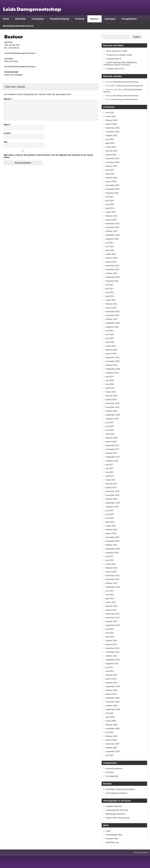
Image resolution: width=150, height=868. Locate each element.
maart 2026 (111, 116)
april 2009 (110, 717)
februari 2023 (112, 216)
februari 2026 (112, 120)
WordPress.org (112, 842)
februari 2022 (112, 258)
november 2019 (113, 361)
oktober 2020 (112, 319)
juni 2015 (110, 560)
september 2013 (113, 625)
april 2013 (110, 637)
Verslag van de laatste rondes (119, 55)
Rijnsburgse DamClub (115, 814)
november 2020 (113, 315)
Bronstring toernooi (114, 768)
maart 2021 (111, 300)
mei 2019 (110, 384)
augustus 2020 (112, 327)
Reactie (8, 99)
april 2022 (110, 250)
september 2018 (113, 415)
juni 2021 (110, 289)
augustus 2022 (112, 239)
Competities (38, 19)
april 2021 (110, 296)
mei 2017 (110, 472)
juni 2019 (110, 380)
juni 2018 (110, 426)
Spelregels (110, 19)
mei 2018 (110, 430)
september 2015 (113, 549)
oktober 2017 (112, 453)
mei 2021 (110, 292)
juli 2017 (109, 465)
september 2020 (113, 323)
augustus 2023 (112, 193)
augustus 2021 (112, 281)
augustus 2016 (112, 507)
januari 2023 (111, 220)
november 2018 (113, 407)
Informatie (20, 19)
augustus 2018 (112, 419)
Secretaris (9, 58)
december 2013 (113, 614)
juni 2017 (110, 468)
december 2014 (113, 575)
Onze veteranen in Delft (117, 51)
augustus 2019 (112, 373)
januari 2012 (111, 679)
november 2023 (113, 189)
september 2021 (113, 277)
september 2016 (113, 503)
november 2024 (113, 162)
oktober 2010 (112, 683)
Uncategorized (112, 776)
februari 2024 (112, 178)
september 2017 (113, 457)
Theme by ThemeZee (141, 853)
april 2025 (110, 143)
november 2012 (113, 652)
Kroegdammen (129, 19)
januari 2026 (111, 124)
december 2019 (113, 357)
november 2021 (113, 269)
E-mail (7, 137)
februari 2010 (112, 690)
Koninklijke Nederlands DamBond (120, 789)
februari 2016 (112, 530)
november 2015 (113, 541)
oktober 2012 (112, 656)
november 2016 (113, 495)
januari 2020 (111, 354)
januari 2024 (111, 181)
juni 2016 (110, 514)
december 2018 (113, 403)
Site (6, 146)
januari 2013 (111, 644)
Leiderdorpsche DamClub (117, 810)
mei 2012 (110, 671)
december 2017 (113, 445)
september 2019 (113, 369)
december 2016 (113, 491)
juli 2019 (109, 377)
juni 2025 (110, 139)
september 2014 (113, 587)
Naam (7, 128)
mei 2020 (110, 338)
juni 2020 (110, 334)
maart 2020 (111, 346)
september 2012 (113, 660)
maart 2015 (111, 564)
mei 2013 (110, 633)
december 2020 (113, 311)
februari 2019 (112, 396)
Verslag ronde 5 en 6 (115, 69)
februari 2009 (112, 725)
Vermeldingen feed (114, 835)
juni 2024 (110, 170)
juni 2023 (110, 201)
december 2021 (113, 266)
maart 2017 (111, 480)
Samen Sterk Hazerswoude (118, 818)
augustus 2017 (112, 461)
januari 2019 (111, 399)
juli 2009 (109, 713)
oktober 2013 (112, 621)
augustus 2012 (112, 663)
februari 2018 (112, 438)
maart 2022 (111, 254)
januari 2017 (111, 487)
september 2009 (113, 709)
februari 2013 (112, 641)
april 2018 (110, 434)
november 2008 (113, 729)
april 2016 (110, 522)
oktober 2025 (112, 136)
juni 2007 (110, 755)
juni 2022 (110, 246)
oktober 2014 (112, 583)
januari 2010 (111, 694)
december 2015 (113, 537)
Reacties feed (112, 839)
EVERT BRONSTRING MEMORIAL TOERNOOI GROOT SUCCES (120, 64)
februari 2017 (112, 484)
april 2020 (110, 342)
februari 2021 (112, 304)
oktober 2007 (112, 748)
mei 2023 (110, 204)
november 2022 (113, 227)
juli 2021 (109, 285)
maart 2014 (111, 602)
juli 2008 (109, 732)
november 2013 (113, 618)
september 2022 (113, 235)
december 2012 (113, 648)
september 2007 (113, 751)
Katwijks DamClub (114, 806)
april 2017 (110, 476)
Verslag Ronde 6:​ (114, 59)
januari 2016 (111, 533)
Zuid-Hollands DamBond (116, 793)
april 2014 (110, 598)
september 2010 (113, 686)
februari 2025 (112, 151)
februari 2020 (112, 350)
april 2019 (110, 388)
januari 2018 (111, 442)
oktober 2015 (112, 545)
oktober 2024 (112, 166)
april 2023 (110, 208)
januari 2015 (111, 572)
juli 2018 (109, 422)
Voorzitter (8, 42)
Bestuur (95, 19)
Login (108, 831)
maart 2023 (111, 212)
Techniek (80, 19)
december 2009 (113, 698)
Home (6, 19)
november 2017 (113, 449)
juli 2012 (109, 667)
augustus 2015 (112, 553)
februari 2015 (112, 568)
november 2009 (113, 702)
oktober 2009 (112, 706)
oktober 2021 (112, 273)
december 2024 (113, 158)
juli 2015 (109, 556)
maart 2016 (111, 526)
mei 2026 (110, 113)
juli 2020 (109, 331)
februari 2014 (112, 606)
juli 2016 (109, 510)
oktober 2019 (112, 365)
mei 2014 (110, 595)
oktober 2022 (112, 231)
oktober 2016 (112, 499)
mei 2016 (110, 518)
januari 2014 (111, 610)
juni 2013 (110, 629)
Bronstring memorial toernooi (18, 26)
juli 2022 (109, 243)
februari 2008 (112, 736)
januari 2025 (111, 155)
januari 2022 (111, 262)
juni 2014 (110, 591)
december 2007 (113, 744)
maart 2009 (111, 721)
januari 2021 (111, 308)
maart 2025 (111, 147)
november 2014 (113, 579)
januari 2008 (111, 740)
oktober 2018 (112, 411)
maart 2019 (111, 392)
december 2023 (113, 185)
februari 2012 (112, 675)
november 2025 (113, 132)
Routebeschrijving (60, 19)
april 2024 (110, 174)
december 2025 (113, 128)
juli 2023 (109, 197)
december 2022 (113, 224)
